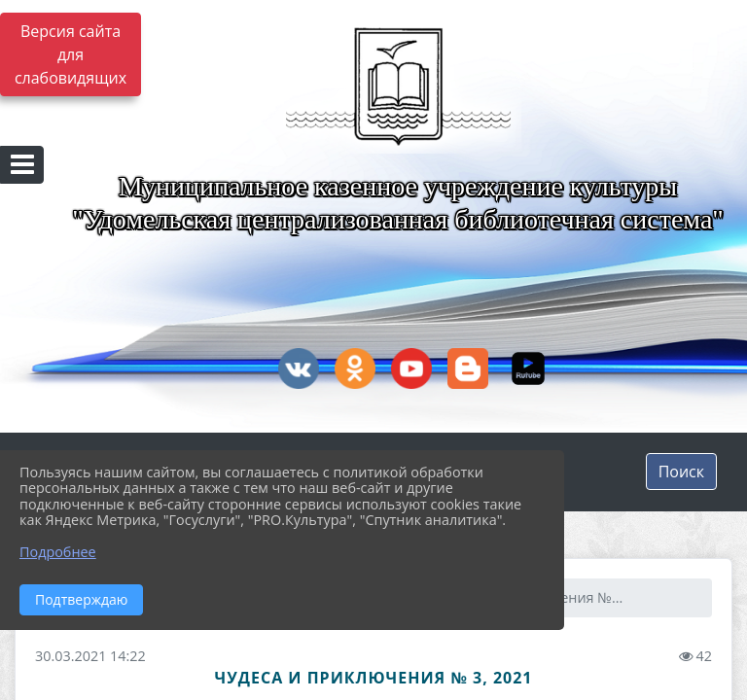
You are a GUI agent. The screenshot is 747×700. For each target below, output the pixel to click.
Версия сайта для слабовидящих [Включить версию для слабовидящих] (71, 54)
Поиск (681, 472)
